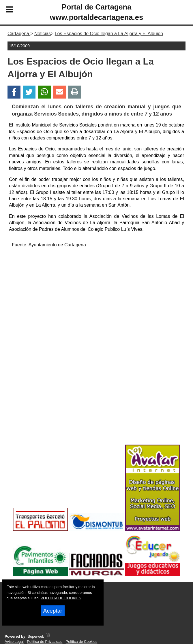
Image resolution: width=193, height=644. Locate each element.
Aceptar (53, 611)
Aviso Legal (14, 642)
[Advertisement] (96, 293)
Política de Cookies (82, 642)
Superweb (36, 636)
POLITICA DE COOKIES (61, 598)
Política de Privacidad (45, 642)
